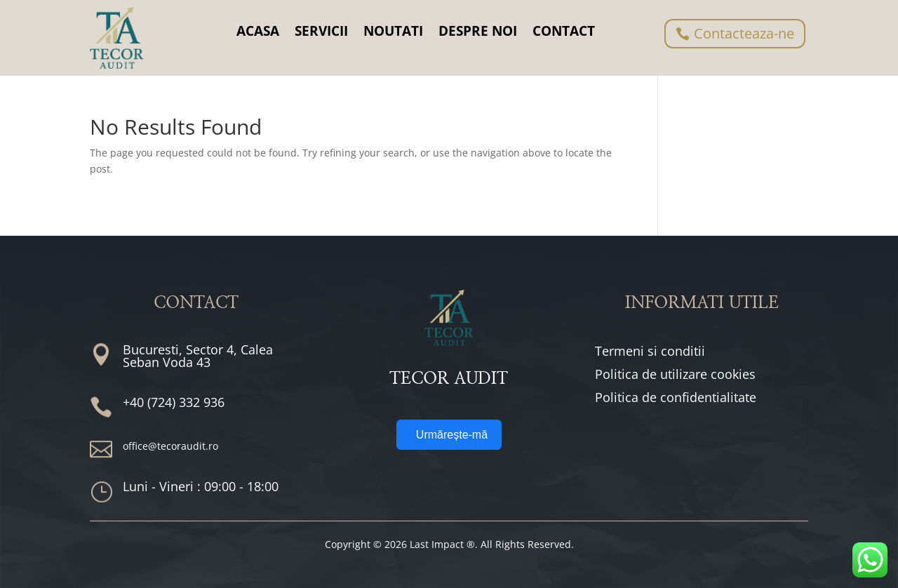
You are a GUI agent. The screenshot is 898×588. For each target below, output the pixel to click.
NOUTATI (393, 31)
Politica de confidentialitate (676, 397)
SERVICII (321, 31)
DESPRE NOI (478, 31)
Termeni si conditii (650, 351)
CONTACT (564, 31)
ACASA (258, 31)
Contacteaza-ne (744, 33)
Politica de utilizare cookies (675, 374)
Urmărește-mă (452, 435)
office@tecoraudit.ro (170, 446)
